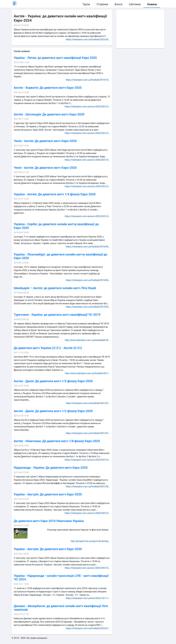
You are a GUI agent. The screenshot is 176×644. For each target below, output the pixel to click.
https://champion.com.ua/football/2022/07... (88, 628)
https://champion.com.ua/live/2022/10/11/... (88, 598)
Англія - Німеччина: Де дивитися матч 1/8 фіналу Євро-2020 (57, 441)
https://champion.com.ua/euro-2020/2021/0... (87, 107)
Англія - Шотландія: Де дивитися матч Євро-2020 (49, 114)
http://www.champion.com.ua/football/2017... (88, 373)
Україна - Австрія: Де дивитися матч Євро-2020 (48, 494)
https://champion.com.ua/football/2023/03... (88, 39)
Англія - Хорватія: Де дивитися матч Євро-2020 (48, 88)
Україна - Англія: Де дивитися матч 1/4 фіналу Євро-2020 (55, 194)
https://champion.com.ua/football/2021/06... (88, 487)
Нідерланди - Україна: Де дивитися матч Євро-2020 (51, 468)
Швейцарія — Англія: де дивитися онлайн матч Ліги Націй (55, 288)
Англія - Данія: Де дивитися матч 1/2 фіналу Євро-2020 (53, 381)
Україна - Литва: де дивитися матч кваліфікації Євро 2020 (55, 58)
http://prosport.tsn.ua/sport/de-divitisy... (90, 541)
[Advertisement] (140, 29)
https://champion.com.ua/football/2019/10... (88, 80)
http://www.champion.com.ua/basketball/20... (87, 340)
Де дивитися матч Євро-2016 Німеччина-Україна (49, 521)
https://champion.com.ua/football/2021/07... (88, 403)
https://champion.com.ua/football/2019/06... (88, 247)
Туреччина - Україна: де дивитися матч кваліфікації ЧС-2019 (57, 315)
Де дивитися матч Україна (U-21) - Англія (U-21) (48, 348)
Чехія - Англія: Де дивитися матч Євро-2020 (45, 141)
